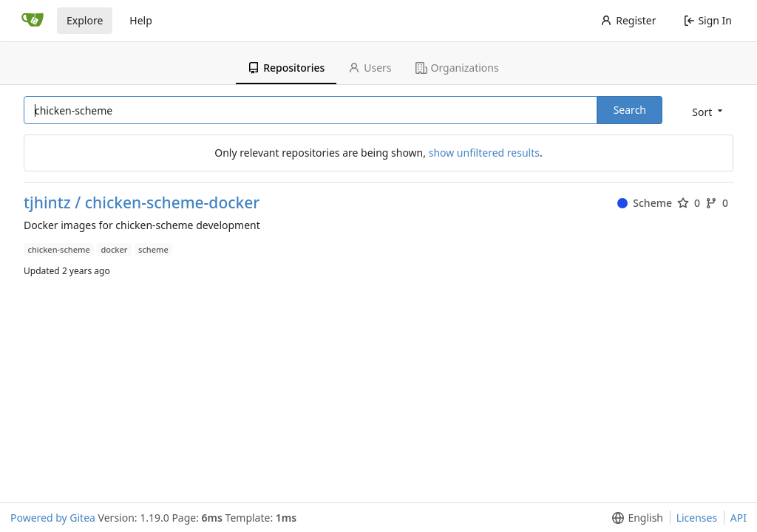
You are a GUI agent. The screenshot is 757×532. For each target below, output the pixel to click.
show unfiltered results (484, 153)
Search (630, 110)
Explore (85, 20)
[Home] (33, 21)
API (739, 518)
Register (628, 20)
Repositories (286, 68)
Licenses (697, 518)
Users (370, 68)
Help (141, 20)
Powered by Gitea (53, 518)
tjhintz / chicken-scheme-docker (142, 203)
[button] (706, 111)
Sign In (708, 20)
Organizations (457, 68)
